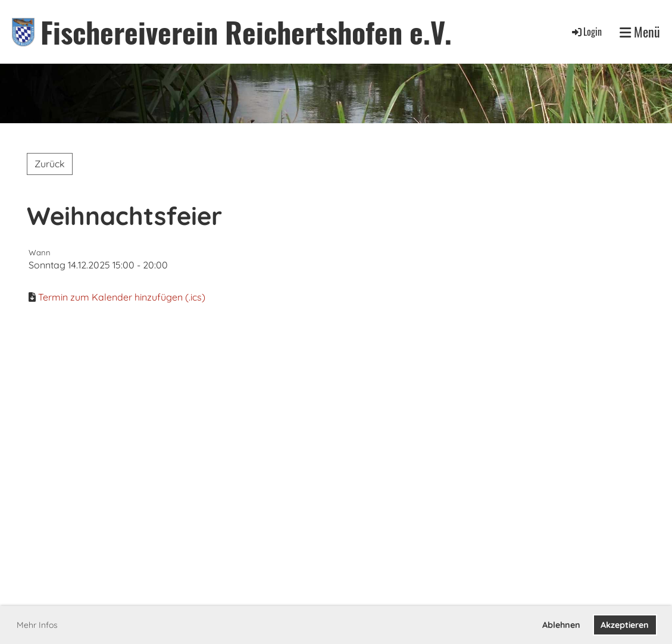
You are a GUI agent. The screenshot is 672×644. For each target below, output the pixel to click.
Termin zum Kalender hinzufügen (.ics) (122, 297)
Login (586, 32)
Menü (640, 32)
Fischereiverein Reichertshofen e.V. (246, 32)
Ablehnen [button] (561, 625)
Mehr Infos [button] (37, 625)
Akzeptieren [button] (625, 625)
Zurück (50, 164)
